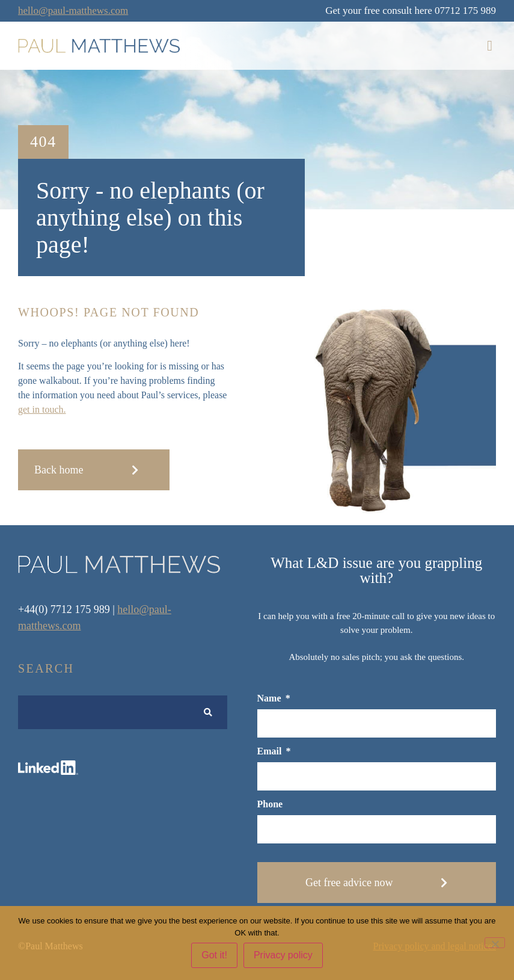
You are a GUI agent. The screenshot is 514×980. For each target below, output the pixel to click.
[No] (495, 943)
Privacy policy (283, 955)
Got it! (214, 955)
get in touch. (42, 409)
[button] (490, 46)
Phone (270, 804)
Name (271, 698)
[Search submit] (208, 713)
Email (271, 751)
